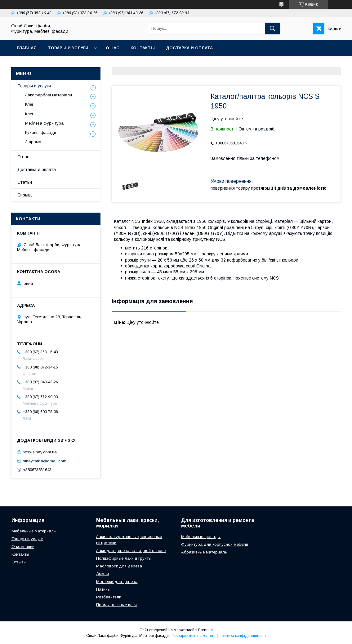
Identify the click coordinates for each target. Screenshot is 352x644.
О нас (113, 48)
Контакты (143, 48)
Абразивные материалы (204, 552)
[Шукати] (273, 29)
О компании (23, 547)
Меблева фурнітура (44, 123)
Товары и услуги (68, 48)
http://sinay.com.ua (40, 452)
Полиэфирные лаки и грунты (124, 558)
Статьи (25, 182)
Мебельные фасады (201, 537)
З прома (33, 142)
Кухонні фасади (41, 132)
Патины (103, 589)
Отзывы (25, 195)
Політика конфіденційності (242, 636)
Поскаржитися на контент (194, 636)
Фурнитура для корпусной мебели (215, 544)
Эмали (102, 574)
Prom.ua (205, 630)
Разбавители (109, 597)
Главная (27, 48)
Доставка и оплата (189, 48)
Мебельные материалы (34, 531)
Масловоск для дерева (119, 566)
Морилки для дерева (117, 582)
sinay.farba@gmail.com (45, 461)
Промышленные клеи (116, 605)
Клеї (29, 104)
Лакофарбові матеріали (49, 95)
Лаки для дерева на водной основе (131, 551)
